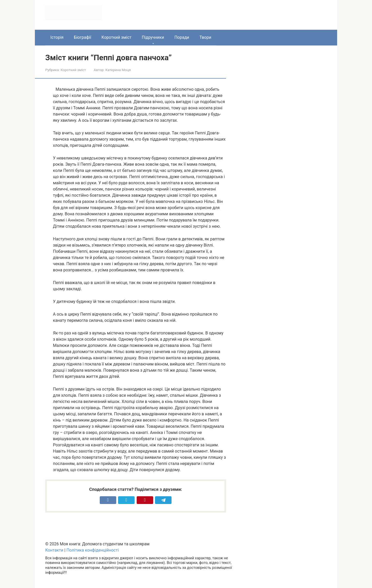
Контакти (54, 550)
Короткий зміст (117, 37)
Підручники (153, 37)
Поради (182, 37)
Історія (57, 37)
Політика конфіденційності (92, 550)
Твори (205, 37)
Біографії (83, 37)
